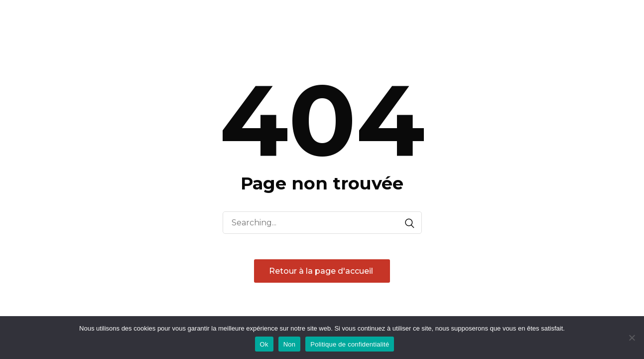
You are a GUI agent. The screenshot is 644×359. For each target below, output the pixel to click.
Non (290, 344)
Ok (264, 344)
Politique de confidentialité (350, 344)
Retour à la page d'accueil (322, 271)
